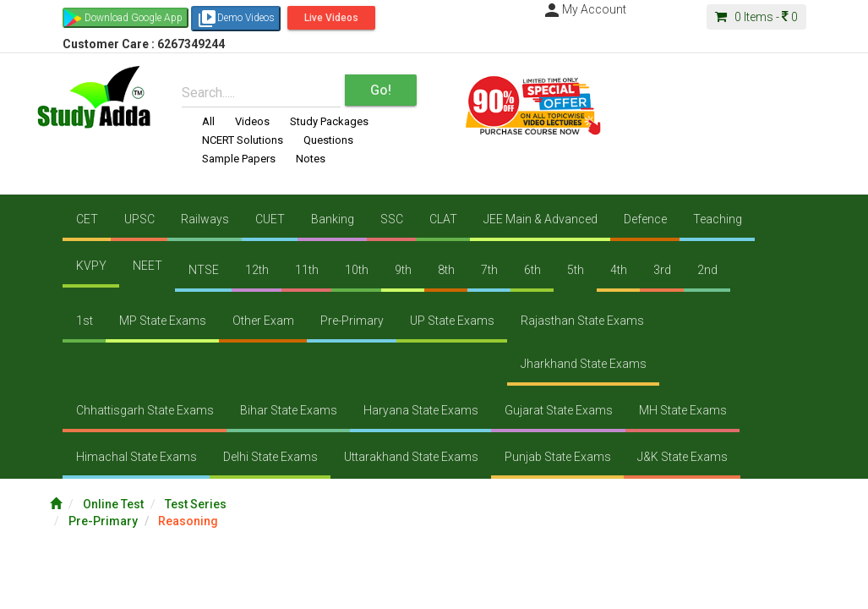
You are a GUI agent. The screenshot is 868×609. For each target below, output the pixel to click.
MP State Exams (163, 321)
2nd (707, 270)
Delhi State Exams (270, 457)
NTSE (204, 270)
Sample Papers (239, 159)
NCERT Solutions (243, 140)
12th (257, 270)
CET (87, 219)
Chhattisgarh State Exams (145, 410)
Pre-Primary (352, 321)
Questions (328, 140)
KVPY (91, 266)
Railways (205, 219)
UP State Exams (452, 321)
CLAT (443, 219)
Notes (311, 159)
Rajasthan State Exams (582, 321)
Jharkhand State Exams (584, 364)
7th (489, 270)
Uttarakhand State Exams (411, 457)
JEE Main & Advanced (540, 219)
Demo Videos (236, 19)
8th (446, 270)
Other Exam (263, 321)
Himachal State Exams (136, 457)
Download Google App (134, 18)
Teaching (718, 219)
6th (532, 270)
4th (619, 270)
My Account (584, 9)
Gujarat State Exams (559, 410)
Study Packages (329, 121)
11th (307, 270)
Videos (252, 121)
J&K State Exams (682, 457)
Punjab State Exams (558, 457)
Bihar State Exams (289, 410)
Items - (756, 17)
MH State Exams (683, 410)
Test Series (196, 504)
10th (357, 270)
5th (576, 270)
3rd (662, 270)
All (208, 121)
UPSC (139, 219)
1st (85, 321)
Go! (381, 90)
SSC (392, 219)
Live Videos (331, 18)
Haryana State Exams (421, 410)
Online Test (113, 504)
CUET (270, 219)
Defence (645, 219)
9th (403, 270)
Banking (333, 219)
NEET (147, 266)
